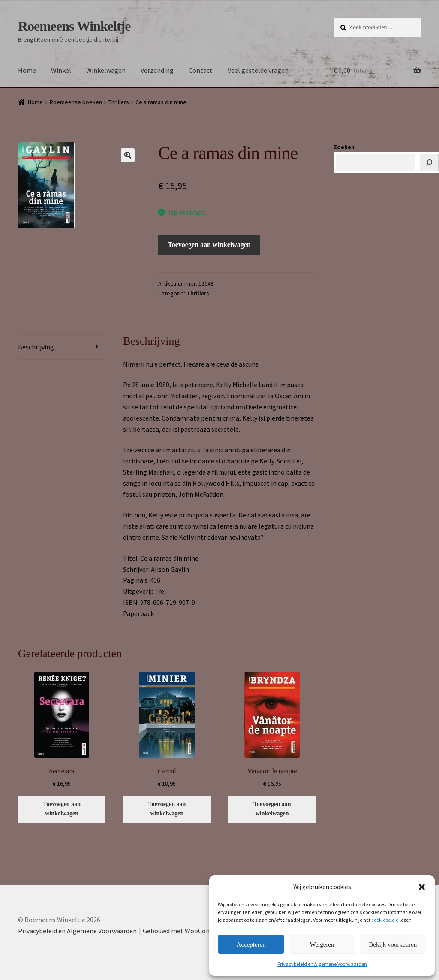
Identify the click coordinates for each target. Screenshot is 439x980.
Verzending (157, 70)
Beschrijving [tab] (36, 347)
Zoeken (344, 147)
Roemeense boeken (76, 102)
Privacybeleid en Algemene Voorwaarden (322, 964)
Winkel (61, 70)
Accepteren (251, 944)
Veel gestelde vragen (258, 70)
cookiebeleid (385, 920)
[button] (422, 887)
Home (27, 70)
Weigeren (322, 944)
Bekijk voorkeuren (393, 944)
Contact (201, 70)
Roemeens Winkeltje (74, 26)
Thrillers (119, 102)
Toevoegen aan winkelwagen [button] (62, 809)
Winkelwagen (106, 70)
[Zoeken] (429, 162)
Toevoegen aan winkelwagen (209, 245)
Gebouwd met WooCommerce (186, 931)
